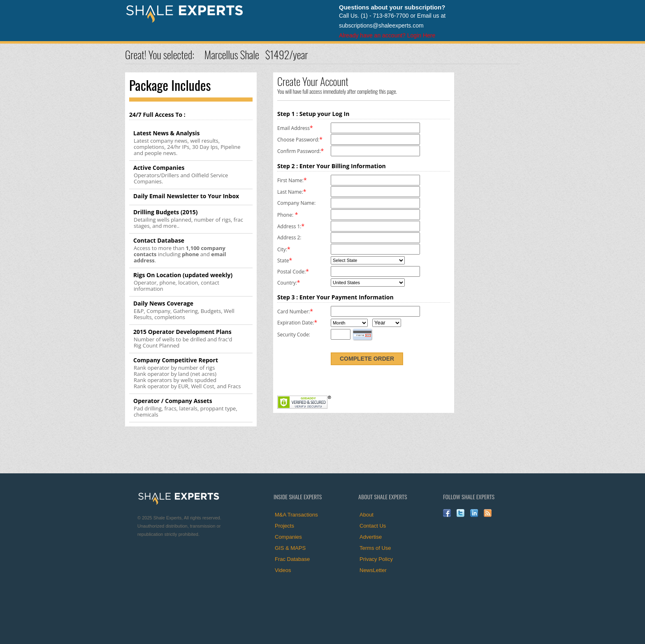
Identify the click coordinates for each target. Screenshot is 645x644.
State (283, 261)
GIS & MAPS (290, 548)
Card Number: (293, 312)
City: (282, 249)
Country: (287, 283)
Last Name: (290, 192)
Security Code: (294, 335)
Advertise (371, 537)
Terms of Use (375, 548)
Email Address (293, 128)
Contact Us (373, 526)
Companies (288, 537)
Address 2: (289, 237)
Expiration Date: (296, 323)
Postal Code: (291, 272)
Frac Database (292, 559)
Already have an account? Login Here (387, 35)
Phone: (285, 215)
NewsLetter (373, 570)
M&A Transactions (296, 515)
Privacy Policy (376, 559)
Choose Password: (298, 140)
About (367, 515)
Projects (284, 526)
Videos (283, 570)
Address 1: (289, 226)
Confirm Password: (299, 151)
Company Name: (296, 203)
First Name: (290, 180)
